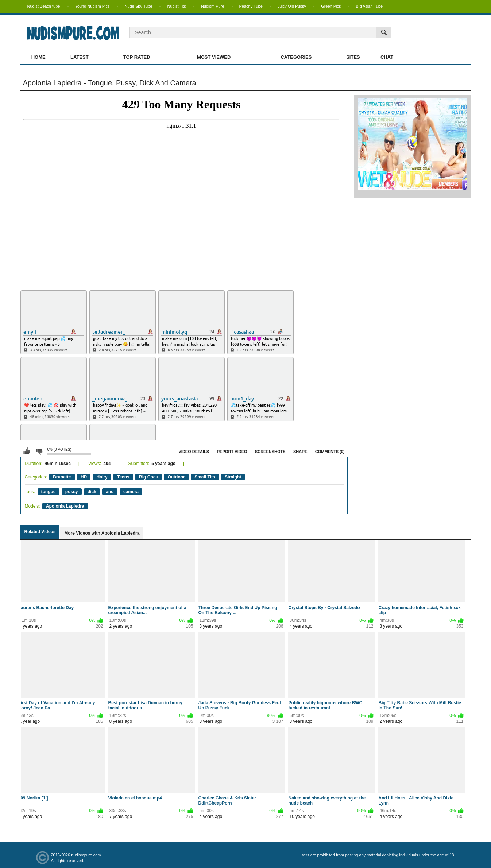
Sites (353, 57)
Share (300, 452)
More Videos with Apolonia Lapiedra (102, 533)
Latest (80, 57)
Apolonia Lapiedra (65, 506)
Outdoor (176, 477)
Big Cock (148, 477)
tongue (49, 492)
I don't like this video (39, 451)
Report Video (232, 452)
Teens (123, 477)
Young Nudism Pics (92, 6)
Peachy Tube (251, 6)
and (110, 492)
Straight (233, 477)
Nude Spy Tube (139, 6)
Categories (296, 57)
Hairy (102, 477)
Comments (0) (330, 452)
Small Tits (205, 477)
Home (38, 57)
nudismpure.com (86, 855)
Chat (387, 57)
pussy (72, 492)
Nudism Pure (213, 6)
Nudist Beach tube (44, 6)
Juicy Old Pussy (292, 6)
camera (131, 492)
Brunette (62, 477)
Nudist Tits (176, 6)
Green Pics (331, 6)
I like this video (27, 451)
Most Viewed (214, 57)
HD (84, 477)
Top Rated (137, 57)
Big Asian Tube (369, 6)
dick (92, 492)
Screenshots (270, 452)
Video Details (194, 452)
